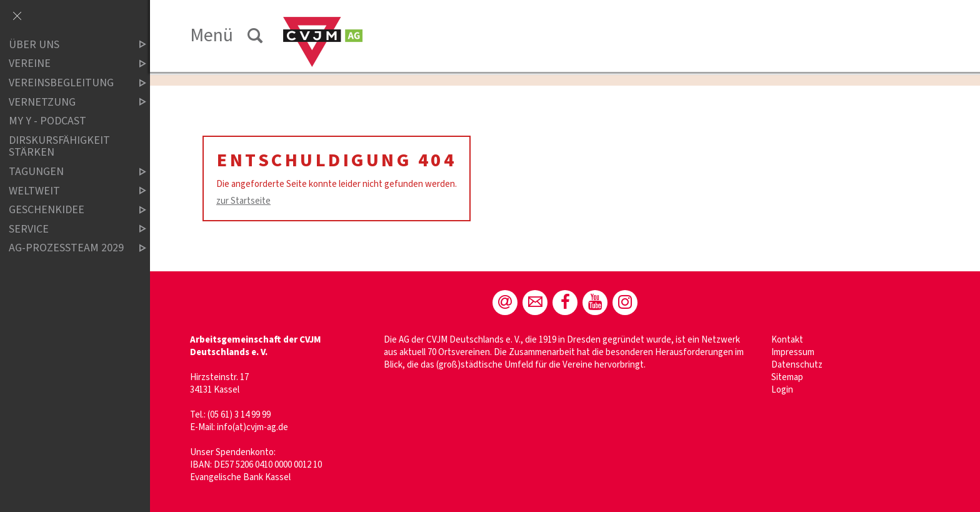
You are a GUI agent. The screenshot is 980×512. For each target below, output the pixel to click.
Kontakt (787, 340)
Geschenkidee (67, 210)
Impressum (793, 352)
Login (782, 390)
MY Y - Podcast (47, 121)
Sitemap (787, 377)
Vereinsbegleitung (67, 83)
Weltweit (67, 191)
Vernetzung (67, 102)
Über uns (67, 45)
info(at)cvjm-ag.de (252, 427)
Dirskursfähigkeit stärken (59, 147)
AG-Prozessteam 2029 (67, 248)
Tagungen (67, 172)
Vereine (67, 64)
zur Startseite (243, 201)
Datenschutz (797, 365)
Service (67, 229)
